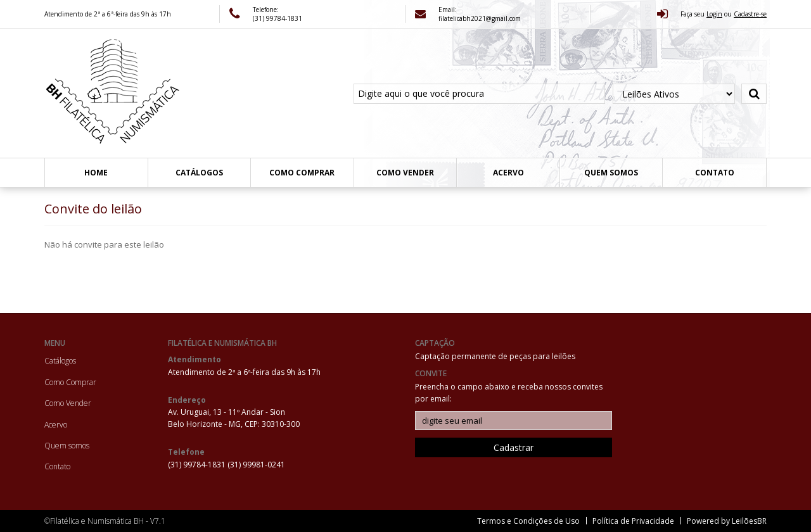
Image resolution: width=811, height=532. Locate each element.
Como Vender (405, 173)
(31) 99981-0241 (256, 465)
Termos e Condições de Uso (528, 521)
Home (96, 173)
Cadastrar (514, 447)
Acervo (508, 173)
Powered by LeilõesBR (727, 521)
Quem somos (611, 173)
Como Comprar (302, 173)
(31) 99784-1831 (198, 465)
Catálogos (199, 173)
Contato (715, 173)
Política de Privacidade (633, 521)
